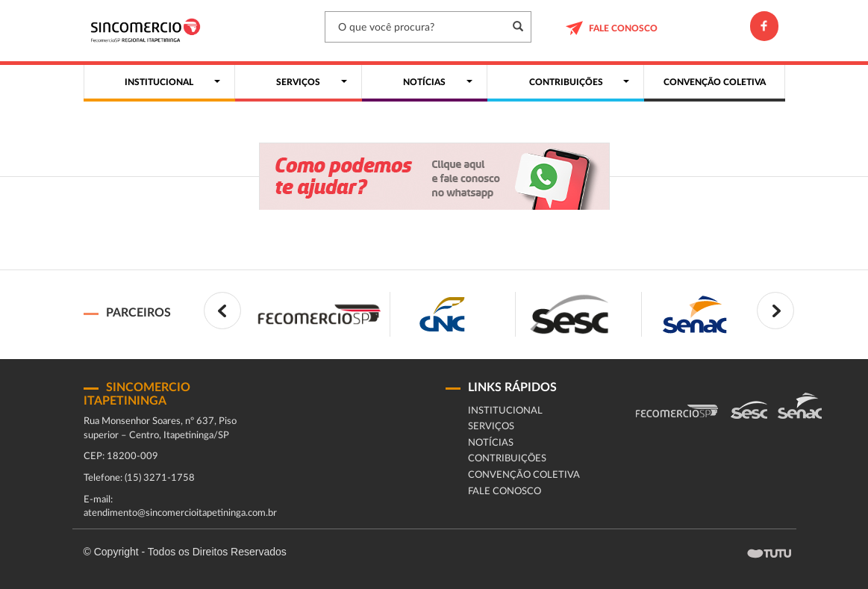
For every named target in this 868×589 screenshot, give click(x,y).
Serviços (491, 427)
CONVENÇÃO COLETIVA (524, 475)
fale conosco (505, 492)
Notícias (491, 443)
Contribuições (507, 459)
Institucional (505, 411)
